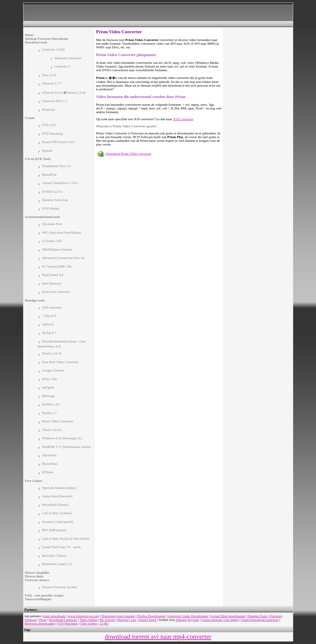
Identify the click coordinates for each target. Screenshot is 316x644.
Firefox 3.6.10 (52, 353)
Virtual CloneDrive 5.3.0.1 (60, 183)
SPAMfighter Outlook (57, 249)
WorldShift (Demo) (55, 505)
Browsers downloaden (40, 623)
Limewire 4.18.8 (53, 49)
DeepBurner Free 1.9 (56, 166)
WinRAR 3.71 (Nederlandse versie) (66, 447)
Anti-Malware (52, 283)
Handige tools (35, 300)
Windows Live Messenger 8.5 (62, 438)
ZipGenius (49, 455)
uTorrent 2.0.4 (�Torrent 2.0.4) (64, 92)
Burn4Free (49, 174)
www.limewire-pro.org (83, 616)
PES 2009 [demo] (54, 530)
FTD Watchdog (52, 133)
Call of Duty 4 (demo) (57, 513)
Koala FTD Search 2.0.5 (58, 142)
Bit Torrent (107, 620)
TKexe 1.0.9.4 (52, 430)
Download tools (36, 42)
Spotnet (47, 150)
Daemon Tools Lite (55, 200)
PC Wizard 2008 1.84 (57, 266)
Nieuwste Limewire (68, 58)
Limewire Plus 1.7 (54, 101)
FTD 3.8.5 (49, 125)
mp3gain (48, 387)
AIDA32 (48, 324)
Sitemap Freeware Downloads (47, 39)
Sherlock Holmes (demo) (59, 488)
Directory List (127, 620)
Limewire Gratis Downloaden (188, 616)
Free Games (34, 481)
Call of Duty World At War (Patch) (66, 539)
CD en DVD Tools (38, 159)
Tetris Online (89, 620)
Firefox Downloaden (151, 616)
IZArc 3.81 (50, 379)
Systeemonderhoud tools (43, 217)
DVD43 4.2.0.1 (52, 191)
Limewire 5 (62, 66)
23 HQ (104, 623)
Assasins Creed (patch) (58, 522)
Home (29, 35)
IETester (48, 472)
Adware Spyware (187, 620)
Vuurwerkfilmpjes (38, 599)
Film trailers (89, 623)
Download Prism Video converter (129, 154)
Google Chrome (53, 370)
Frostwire (48, 109)
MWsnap (48, 396)
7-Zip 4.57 (49, 316)
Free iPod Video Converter (60, 362)
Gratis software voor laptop (220, 620)
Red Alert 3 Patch (54, 556)
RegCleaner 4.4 (52, 275)
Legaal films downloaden (228, 616)
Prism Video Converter (58, 421)
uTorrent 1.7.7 (52, 83)
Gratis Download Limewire (260, 620)
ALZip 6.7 (49, 333)
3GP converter (52, 307)
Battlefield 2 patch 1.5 (57, 564)
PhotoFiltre (50, 464)
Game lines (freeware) (57, 496)
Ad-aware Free (52, 224)
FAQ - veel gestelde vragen (44, 595)
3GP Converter (183, 119)
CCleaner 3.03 (52, 241)
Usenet (30, 118)
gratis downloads (54, 616)
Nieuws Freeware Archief (59, 587)
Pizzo (43, 620)
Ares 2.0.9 (49, 75)
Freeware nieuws (37, 580)
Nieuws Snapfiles (37, 572)
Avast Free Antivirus (56, 292)
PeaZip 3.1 (49, 413)
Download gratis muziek (118, 616)
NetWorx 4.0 (51, 404)
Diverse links (34, 576)
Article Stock (147, 620)
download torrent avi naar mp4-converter (158, 637)
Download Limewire (63, 620)
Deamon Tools (257, 616)
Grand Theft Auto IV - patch (61, 547)
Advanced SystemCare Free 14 (63, 258)
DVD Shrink (51, 208)
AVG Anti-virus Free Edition (62, 232)
